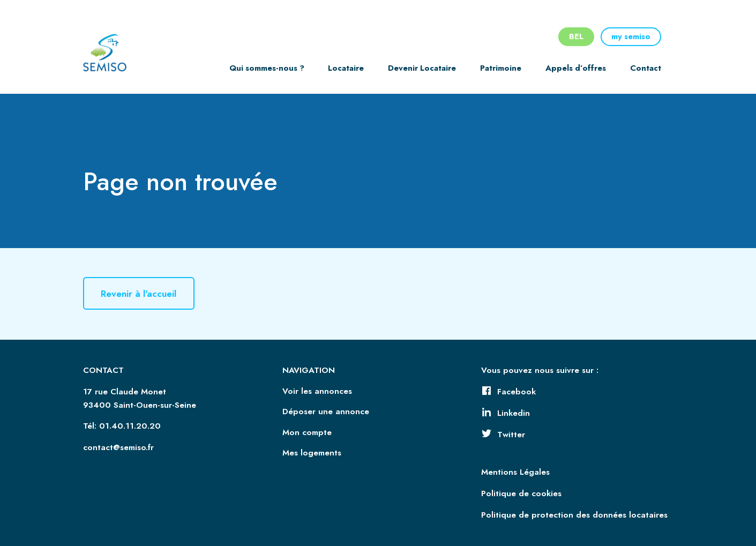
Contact (646, 68)
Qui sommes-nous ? (267, 68)
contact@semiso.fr (118, 447)
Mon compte (307, 432)
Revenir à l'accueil (141, 294)
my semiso (631, 36)
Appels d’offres (576, 68)
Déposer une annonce (326, 412)
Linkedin (506, 413)
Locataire (346, 68)
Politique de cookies (521, 493)
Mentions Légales (515, 472)
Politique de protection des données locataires (574, 515)
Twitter (503, 435)
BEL (576, 36)
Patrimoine (501, 68)
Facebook (508, 392)
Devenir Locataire (422, 68)
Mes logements (312, 453)
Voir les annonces (317, 391)
